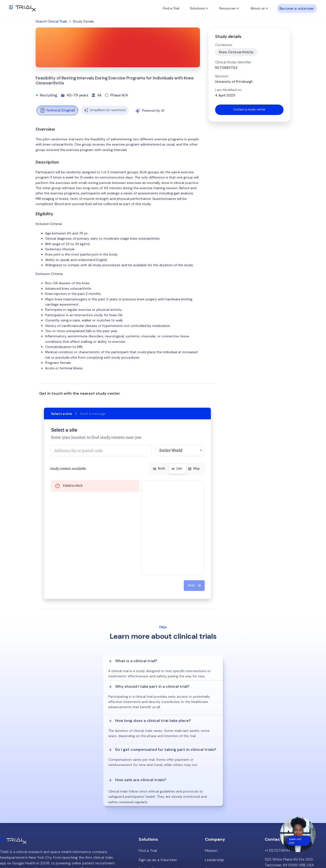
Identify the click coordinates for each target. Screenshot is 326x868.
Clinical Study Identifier (233, 62)
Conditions (224, 45)
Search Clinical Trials (51, 21)
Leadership (214, 774)
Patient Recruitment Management (167, 783)
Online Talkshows (153, 801)
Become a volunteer (297, 8)
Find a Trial (171, 8)
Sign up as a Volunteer (157, 774)
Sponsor (222, 76)
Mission (211, 765)
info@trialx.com (277, 788)
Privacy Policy (216, 810)
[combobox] (101, 451)
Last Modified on (228, 90)
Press (210, 792)
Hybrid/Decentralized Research (164, 792)
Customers (214, 783)
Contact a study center (249, 110)
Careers (211, 801)
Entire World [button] (171, 450)
